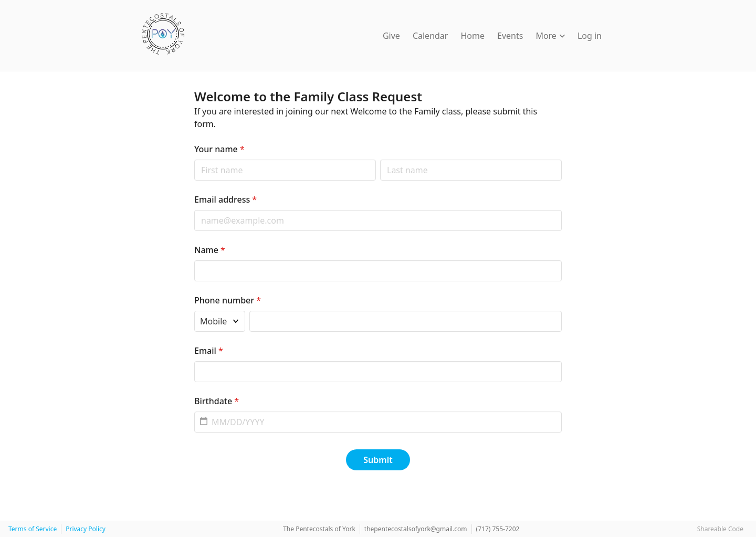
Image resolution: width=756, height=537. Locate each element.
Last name (380, 159)
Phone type (194, 310)
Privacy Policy (86, 529)
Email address (225, 199)
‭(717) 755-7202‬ (498, 529)
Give (391, 36)
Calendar (430, 36)
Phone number (228, 300)
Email (209, 351)
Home (472, 36)
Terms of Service (33, 529)
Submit (378, 460)
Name (210, 250)
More (550, 36)
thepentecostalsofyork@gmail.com (416, 529)
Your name (219, 149)
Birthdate (217, 401)
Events (510, 36)
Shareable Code (720, 529)
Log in (590, 36)
